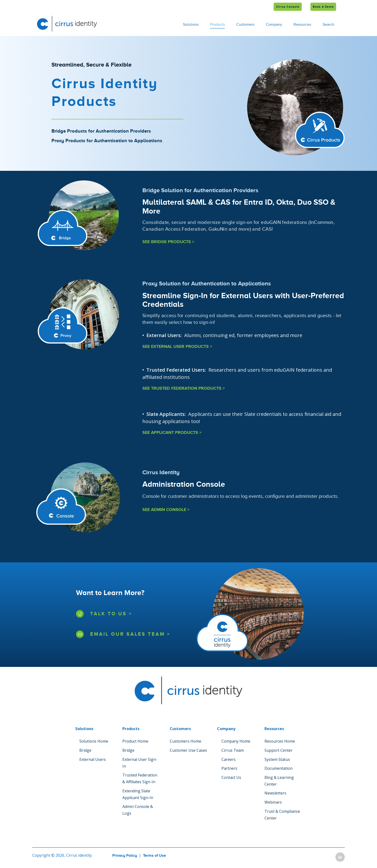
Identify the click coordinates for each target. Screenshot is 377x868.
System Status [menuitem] (277, 759)
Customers (245, 25)
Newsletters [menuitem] (275, 793)
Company (274, 25)
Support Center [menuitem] (279, 750)
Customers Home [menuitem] (185, 741)
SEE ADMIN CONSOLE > (166, 510)
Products (217, 25)
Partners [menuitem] (229, 768)
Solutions (191, 25)
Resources (302, 25)
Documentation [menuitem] (279, 768)
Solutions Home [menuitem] (94, 741)
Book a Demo (323, 7)
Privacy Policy (125, 856)
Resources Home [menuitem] (280, 741)
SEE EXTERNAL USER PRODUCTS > (177, 347)
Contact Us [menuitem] (231, 777)
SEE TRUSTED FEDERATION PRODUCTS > (184, 388)
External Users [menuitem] (93, 759)
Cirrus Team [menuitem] (233, 750)
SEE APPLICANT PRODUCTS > (172, 433)
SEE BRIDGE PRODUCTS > (168, 242)
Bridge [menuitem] (85, 750)
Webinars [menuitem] (273, 802)
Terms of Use (154, 856)
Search (328, 25)
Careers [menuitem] (229, 759)
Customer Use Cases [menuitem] (188, 750)
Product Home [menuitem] (135, 741)
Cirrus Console (288, 7)
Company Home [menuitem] (236, 741)
